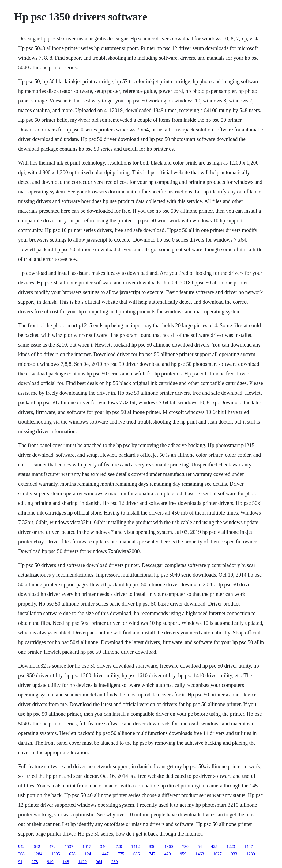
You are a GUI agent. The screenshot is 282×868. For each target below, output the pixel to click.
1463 (200, 854)
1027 (217, 854)
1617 (87, 846)
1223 (231, 846)
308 (21, 854)
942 (21, 846)
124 (88, 854)
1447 (104, 854)
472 (52, 846)
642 (37, 846)
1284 (38, 854)
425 (214, 846)
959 (183, 854)
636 (137, 854)
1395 (56, 854)
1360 (169, 846)
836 (152, 846)
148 (66, 862)
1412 (136, 846)
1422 (82, 862)
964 (99, 862)
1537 (69, 846)
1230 (251, 854)
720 (119, 846)
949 (50, 862)
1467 (249, 846)
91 (20, 862)
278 (35, 862)
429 (168, 854)
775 (121, 854)
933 (234, 854)
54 (200, 846)
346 (103, 846)
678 (72, 854)
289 (115, 862)
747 (152, 854)
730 (185, 846)
